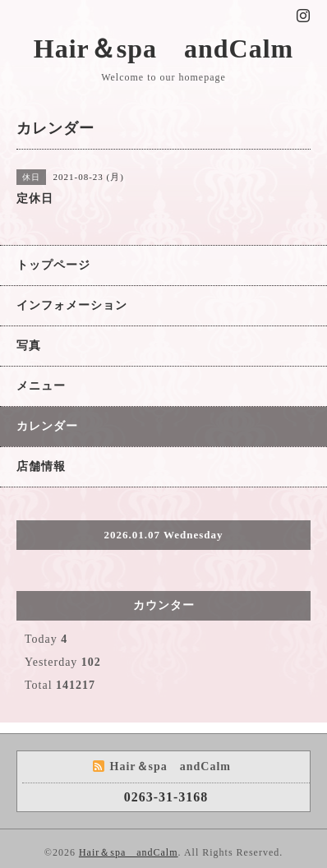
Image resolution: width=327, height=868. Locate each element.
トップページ (53, 265)
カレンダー (47, 426)
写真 (29, 346)
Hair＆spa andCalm (163, 48)
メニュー (41, 386)
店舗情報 (41, 466)
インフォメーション (72, 305)
